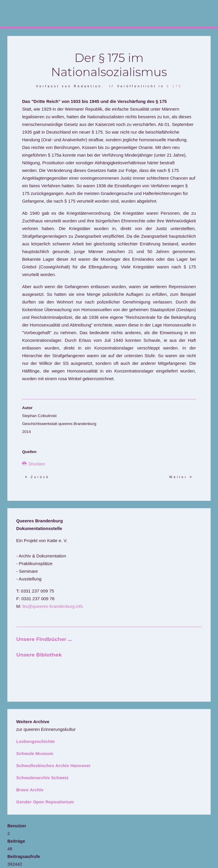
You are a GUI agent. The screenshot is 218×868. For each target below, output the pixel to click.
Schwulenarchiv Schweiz (42, 778)
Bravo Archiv (30, 790)
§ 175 (174, 86)
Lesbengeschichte (35, 741)
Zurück (37, 477)
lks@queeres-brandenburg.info (53, 606)
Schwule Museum (35, 753)
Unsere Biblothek (39, 655)
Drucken (34, 464)
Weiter (181, 477)
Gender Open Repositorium (45, 802)
